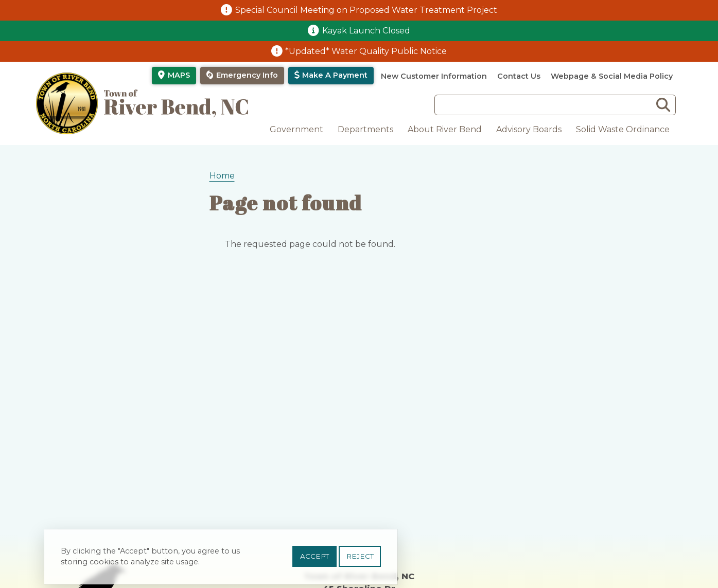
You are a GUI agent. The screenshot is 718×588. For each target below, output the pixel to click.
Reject (360, 560)
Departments (365, 129)
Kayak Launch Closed (366, 31)
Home (222, 176)
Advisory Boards (529, 129)
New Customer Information (434, 76)
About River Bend (445, 129)
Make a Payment (335, 75)
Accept (314, 560)
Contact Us (519, 76)
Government (296, 129)
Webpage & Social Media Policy (612, 76)
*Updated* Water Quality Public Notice (366, 51)
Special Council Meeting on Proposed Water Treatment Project (366, 10)
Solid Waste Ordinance (623, 129)
